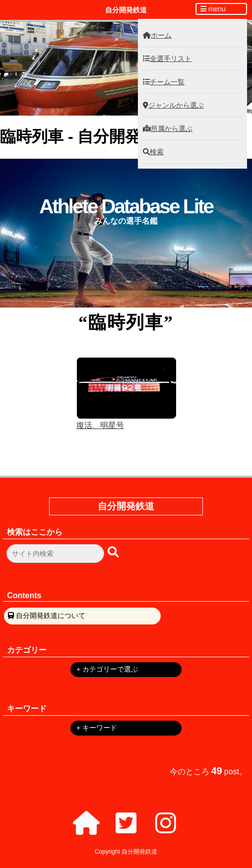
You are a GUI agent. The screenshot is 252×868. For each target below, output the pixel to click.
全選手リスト (167, 59)
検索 (153, 152)
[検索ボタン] (114, 552)
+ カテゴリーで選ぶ (107, 669)
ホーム (157, 35)
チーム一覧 (164, 82)
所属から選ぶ (168, 128)
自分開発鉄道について (51, 616)
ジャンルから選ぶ (173, 105)
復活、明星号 (100, 425)
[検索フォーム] (55, 554)
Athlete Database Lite (126, 206)
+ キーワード (97, 728)
